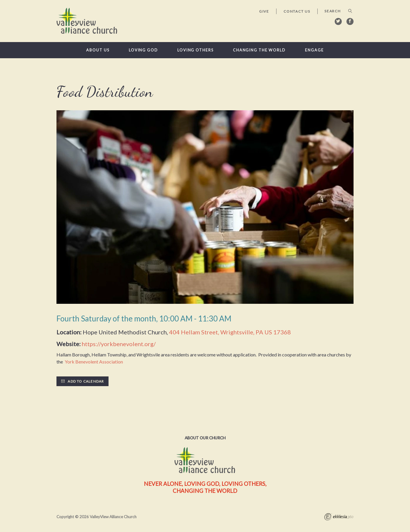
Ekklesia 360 (339, 518)
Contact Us (297, 11)
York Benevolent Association (93, 362)
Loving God (143, 50)
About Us (98, 50)
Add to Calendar (82, 381)
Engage (314, 50)
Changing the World (259, 50)
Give (264, 11)
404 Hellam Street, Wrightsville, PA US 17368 (230, 332)
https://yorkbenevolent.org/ (119, 344)
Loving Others (195, 50)
